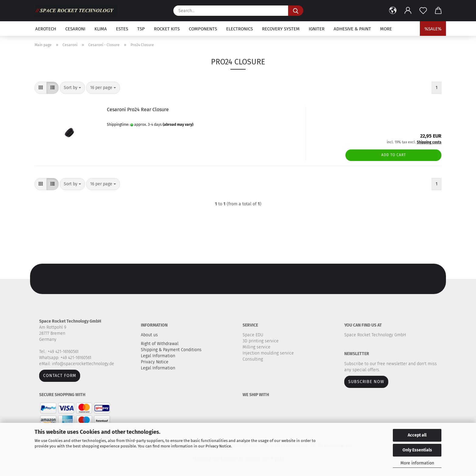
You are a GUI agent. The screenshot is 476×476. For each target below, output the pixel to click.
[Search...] (296, 11)
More (386, 29)
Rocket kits (167, 29)
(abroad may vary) (178, 125)
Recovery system (281, 29)
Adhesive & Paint (352, 29)
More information (417, 463)
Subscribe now (366, 382)
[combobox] (72, 88)
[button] (393, 11)
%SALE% (433, 29)
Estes (122, 29)
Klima (101, 29)
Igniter (317, 29)
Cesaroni (75, 29)
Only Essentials (417, 450)
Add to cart (394, 155)
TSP (141, 29)
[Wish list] (423, 11)
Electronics (240, 29)
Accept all (417, 435)
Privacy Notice (218, 446)
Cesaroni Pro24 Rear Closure (138, 110)
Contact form (60, 376)
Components (203, 29)
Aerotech (46, 29)
